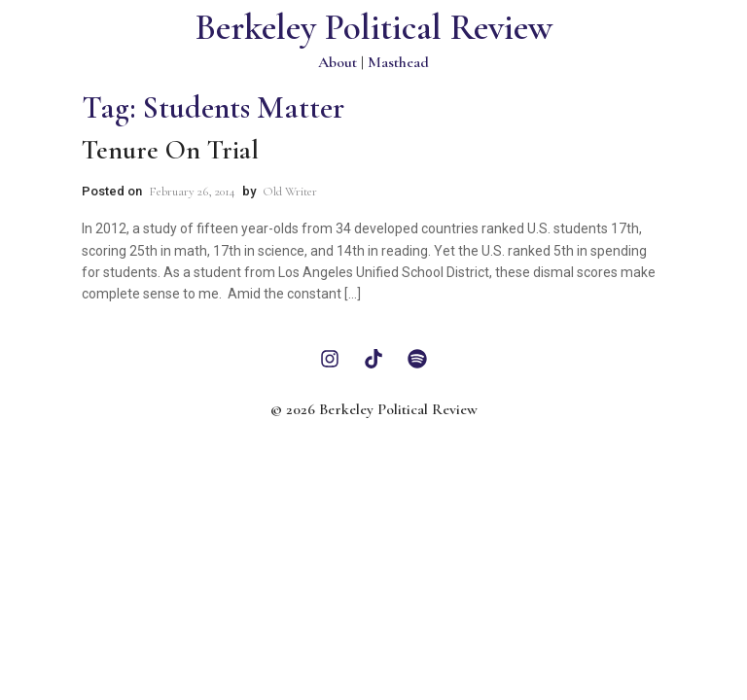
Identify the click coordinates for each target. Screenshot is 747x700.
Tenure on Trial (170, 150)
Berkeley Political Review (374, 28)
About (338, 62)
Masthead (398, 62)
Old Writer (290, 192)
